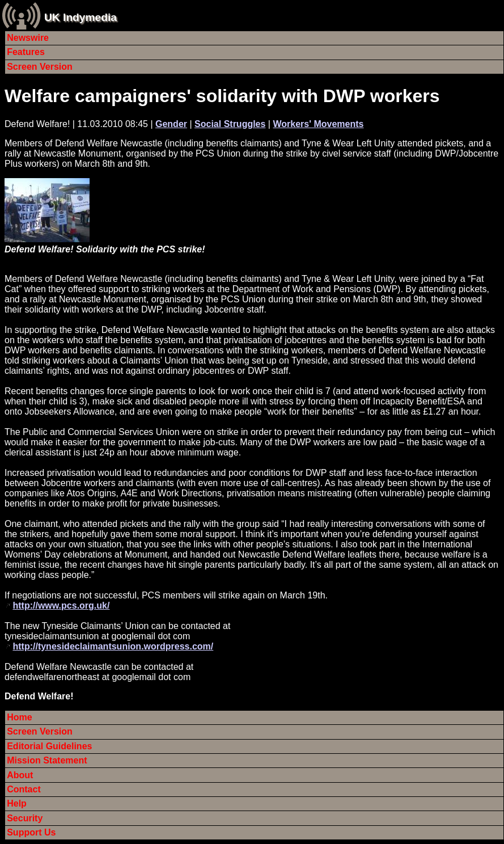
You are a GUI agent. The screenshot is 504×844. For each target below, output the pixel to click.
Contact (24, 789)
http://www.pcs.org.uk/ (61, 605)
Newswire (28, 38)
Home (19, 717)
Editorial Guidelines (49, 746)
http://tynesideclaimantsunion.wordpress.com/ (113, 646)
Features (26, 52)
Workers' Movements (318, 124)
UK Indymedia (81, 17)
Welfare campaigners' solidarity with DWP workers (222, 96)
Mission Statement (47, 760)
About (20, 775)
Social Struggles (230, 124)
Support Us (31, 832)
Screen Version (40, 67)
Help (17, 803)
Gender (171, 124)
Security (25, 818)
